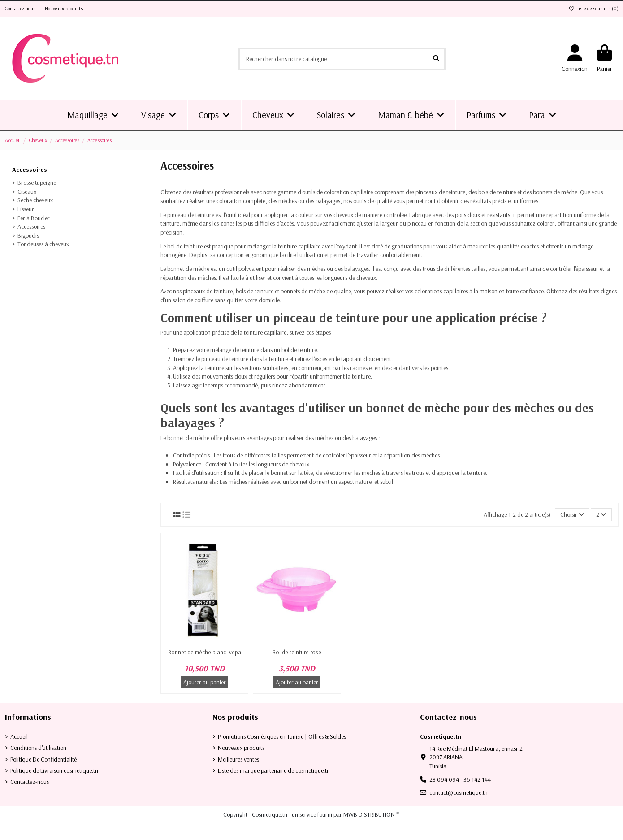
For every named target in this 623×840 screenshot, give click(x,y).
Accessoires (30, 170)
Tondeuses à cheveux (43, 244)
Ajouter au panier (205, 682)
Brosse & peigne (37, 183)
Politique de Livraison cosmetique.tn (54, 770)
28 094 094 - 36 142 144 (460, 779)
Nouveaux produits (64, 9)
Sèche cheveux (35, 200)
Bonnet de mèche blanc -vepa (205, 652)
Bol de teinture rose (297, 652)
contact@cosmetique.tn (459, 792)
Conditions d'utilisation (38, 748)
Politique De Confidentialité (43, 759)
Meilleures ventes (238, 759)
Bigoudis (28, 235)
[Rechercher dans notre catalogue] (436, 59)
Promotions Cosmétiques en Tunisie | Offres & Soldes (282, 736)
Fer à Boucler (34, 218)
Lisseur (26, 209)
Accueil (19, 736)
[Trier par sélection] (572, 515)
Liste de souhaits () (594, 9)
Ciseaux (27, 192)
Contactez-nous (21, 9)
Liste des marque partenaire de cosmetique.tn (274, 770)
